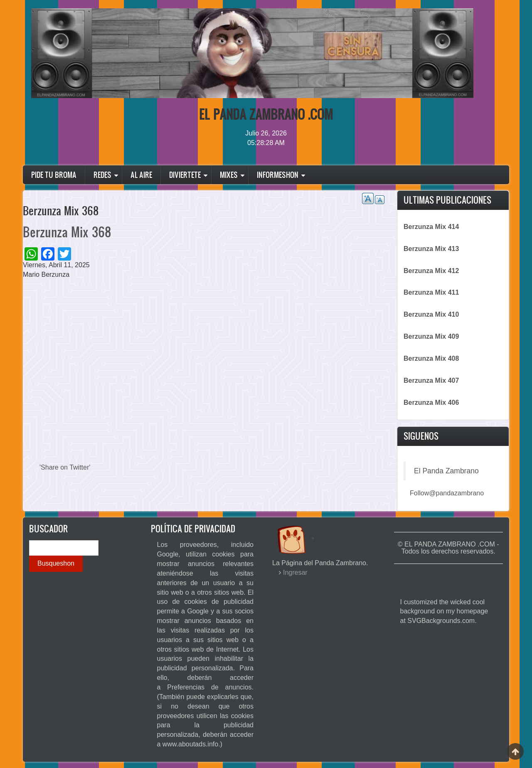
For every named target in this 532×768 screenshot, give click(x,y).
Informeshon (278, 175)
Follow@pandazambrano (447, 493)
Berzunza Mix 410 (431, 314)
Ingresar (295, 572)
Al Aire (141, 175)
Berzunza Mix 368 (67, 232)
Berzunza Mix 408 (431, 358)
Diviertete (185, 175)
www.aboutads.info (190, 744)
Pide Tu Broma (54, 175)
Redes (102, 175)
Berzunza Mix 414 (431, 227)
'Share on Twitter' (65, 467)
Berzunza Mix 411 (431, 292)
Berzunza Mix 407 (431, 380)
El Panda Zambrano (446, 471)
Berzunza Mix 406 (431, 402)
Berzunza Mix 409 (431, 336)
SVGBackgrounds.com (441, 621)
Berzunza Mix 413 (431, 249)
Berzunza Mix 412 (431, 271)
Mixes (229, 175)
